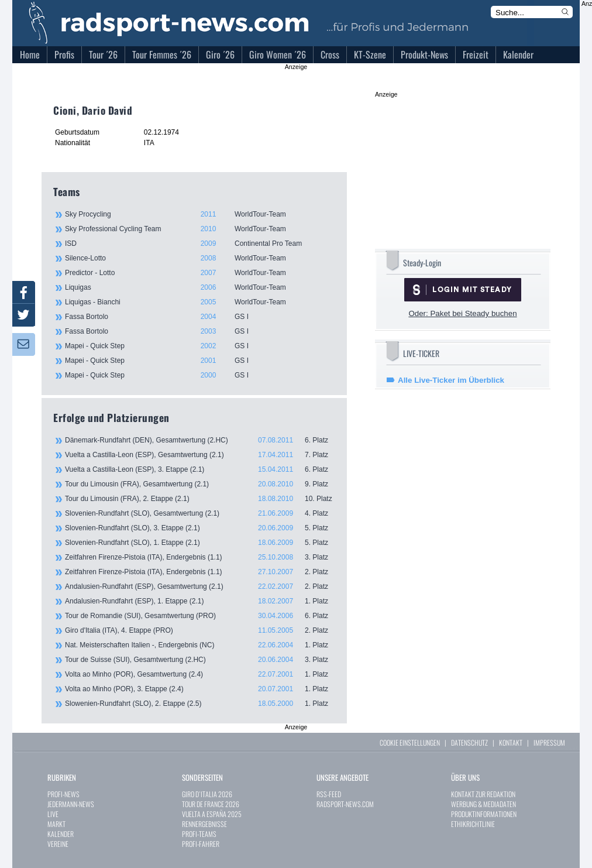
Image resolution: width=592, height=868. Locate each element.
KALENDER (61, 834)
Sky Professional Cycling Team (199, 229)
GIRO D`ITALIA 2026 (207, 794)
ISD (199, 243)
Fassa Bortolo (199, 317)
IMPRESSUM (549, 742)
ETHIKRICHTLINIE (473, 824)
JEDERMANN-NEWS (71, 804)
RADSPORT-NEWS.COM (345, 804)
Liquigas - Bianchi (199, 302)
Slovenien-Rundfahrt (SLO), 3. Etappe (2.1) (200, 528)
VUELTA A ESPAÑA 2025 (212, 814)
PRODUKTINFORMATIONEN (484, 814)
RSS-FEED (329, 794)
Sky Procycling (199, 214)
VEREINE (58, 844)
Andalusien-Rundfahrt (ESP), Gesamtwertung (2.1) (200, 586)
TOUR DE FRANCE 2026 (211, 804)
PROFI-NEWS (63, 794)
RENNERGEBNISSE (204, 824)
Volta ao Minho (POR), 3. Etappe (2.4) (200, 689)
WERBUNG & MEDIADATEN (483, 804)
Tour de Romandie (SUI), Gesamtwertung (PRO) (200, 616)
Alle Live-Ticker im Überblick (451, 380)
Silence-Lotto (199, 258)
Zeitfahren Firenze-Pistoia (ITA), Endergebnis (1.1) (200, 557)
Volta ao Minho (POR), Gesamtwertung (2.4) (200, 674)
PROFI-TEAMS (199, 834)
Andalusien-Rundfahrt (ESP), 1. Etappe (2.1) (200, 601)
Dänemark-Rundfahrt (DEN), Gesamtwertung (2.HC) (200, 440)
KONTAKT (511, 742)
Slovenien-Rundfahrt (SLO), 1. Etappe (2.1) (200, 543)
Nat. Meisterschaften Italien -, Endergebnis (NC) (200, 645)
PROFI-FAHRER (201, 844)
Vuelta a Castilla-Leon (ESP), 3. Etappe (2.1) (200, 469)
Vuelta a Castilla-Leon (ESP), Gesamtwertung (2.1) (200, 455)
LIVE (53, 814)
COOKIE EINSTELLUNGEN (410, 742)
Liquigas (199, 287)
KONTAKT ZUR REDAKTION (483, 794)
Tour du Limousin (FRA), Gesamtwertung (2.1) (200, 484)
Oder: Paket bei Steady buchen (462, 313)
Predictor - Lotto (199, 273)
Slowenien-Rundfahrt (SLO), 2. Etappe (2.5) (200, 704)
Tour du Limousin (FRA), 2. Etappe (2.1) (200, 499)
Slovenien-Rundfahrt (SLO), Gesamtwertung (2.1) (200, 513)
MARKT (56, 824)
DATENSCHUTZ (469, 742)
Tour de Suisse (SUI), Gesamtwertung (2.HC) (200, 660)
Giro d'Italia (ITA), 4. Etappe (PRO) (200, 630)
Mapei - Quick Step (199, 346)
